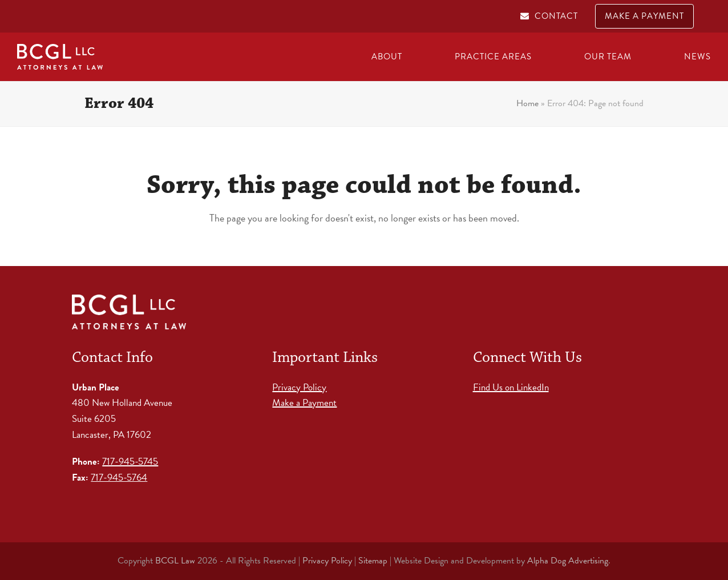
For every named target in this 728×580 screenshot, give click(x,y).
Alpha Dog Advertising (568, 561)
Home (527, 103)
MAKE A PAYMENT (644, 16)
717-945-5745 (130, 462)
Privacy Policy (299, 387)
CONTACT (556, 16)
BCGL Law (175, 561)
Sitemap (373, 561)
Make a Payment (304, 403)
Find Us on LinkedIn (511, 387)
